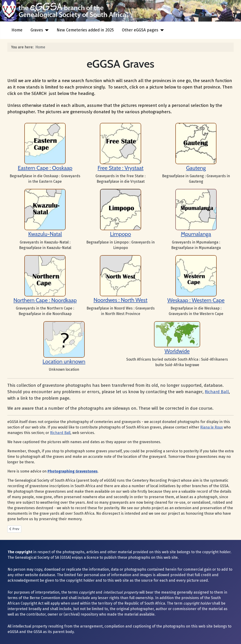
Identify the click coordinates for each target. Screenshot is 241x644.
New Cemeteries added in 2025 (85, 30)
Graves (37, 30)
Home (17, 30)
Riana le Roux (212, 427)
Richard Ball (217, 392)
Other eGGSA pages (140, 30)
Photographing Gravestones (73, 471)
